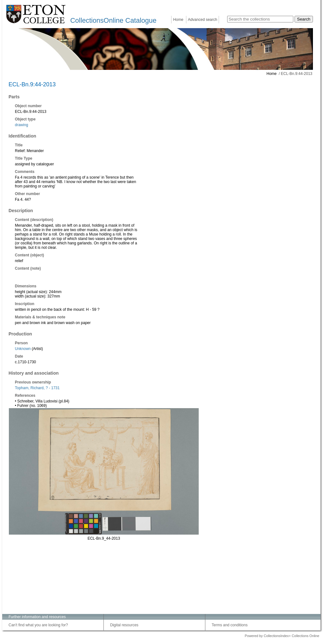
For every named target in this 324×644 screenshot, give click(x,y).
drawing (22, 125)
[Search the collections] (260, 19)
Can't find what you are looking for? (38, 625)
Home (178, 20)
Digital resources (124, 625)
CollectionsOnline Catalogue (113, 20)
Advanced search (203, 20)
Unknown (23, 349)
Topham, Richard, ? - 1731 (37, 388)
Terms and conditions (230, 625)
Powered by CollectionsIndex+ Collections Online (282, 636)
